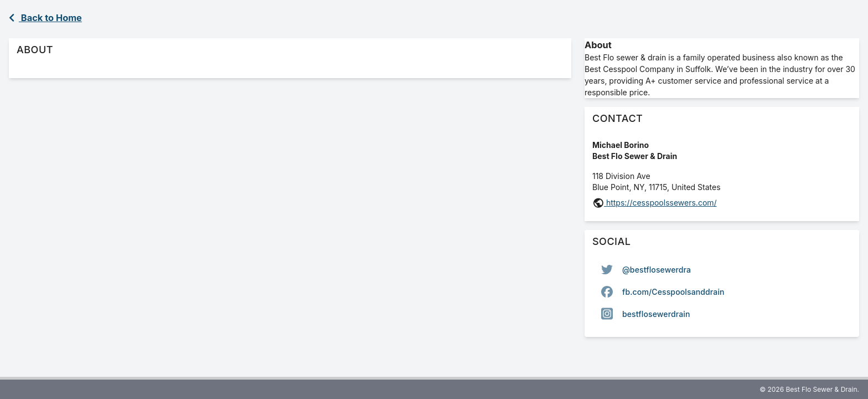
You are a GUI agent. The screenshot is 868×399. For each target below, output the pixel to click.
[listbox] (722, 291)
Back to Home (45, 18)
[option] (722, 269)
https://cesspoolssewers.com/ (660, 203)
